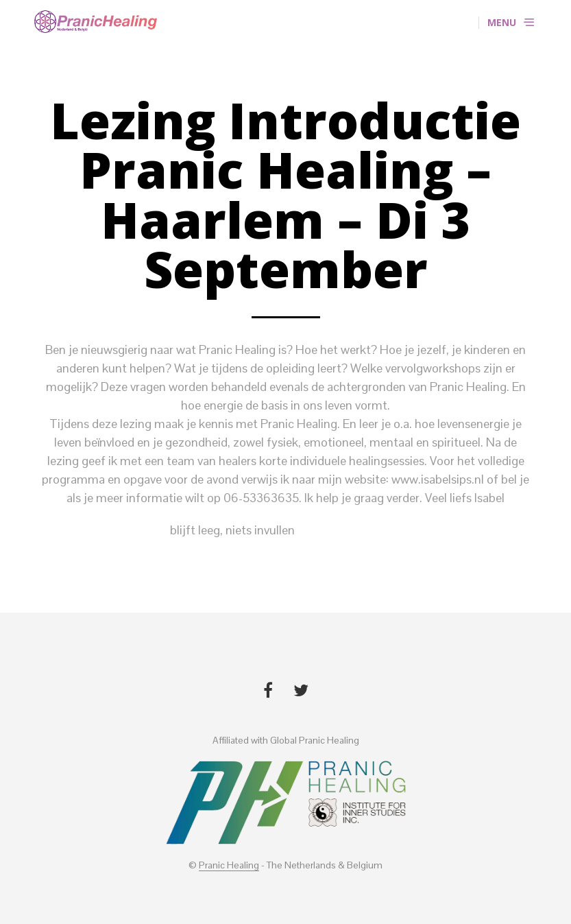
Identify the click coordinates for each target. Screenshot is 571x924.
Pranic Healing (229, 866)
